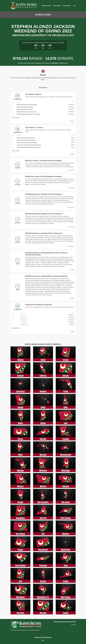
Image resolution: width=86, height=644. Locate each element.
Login (43, 640)
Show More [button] (16, 118)
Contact (73, 625)
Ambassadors (46, 6)
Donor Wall (67, 6)
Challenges (57, 6)
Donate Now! (43, 15)
